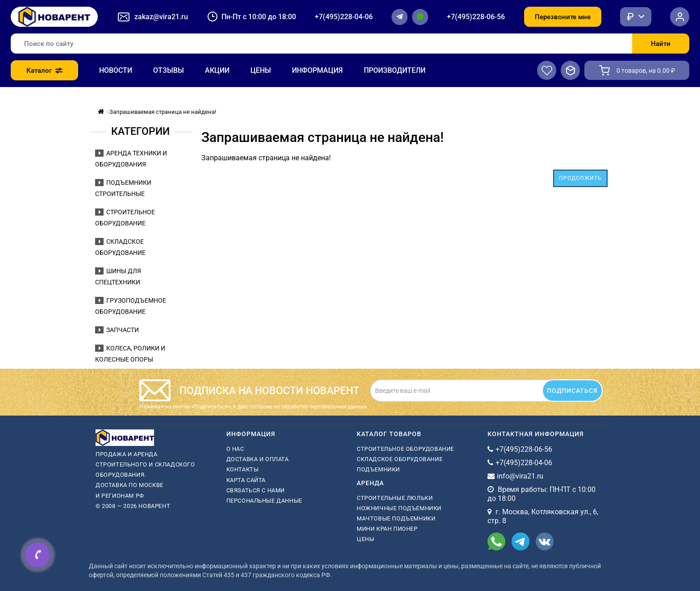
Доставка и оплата (258, 459)
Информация (317, 70)
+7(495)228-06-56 (476, 17)
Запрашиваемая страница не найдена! (163, 112)
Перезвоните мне (563, 17)
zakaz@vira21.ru (161, 17)
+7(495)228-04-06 (344, 17)
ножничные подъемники (399, 508)
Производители (395, 70)
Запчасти (117, 330)
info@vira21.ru (520, 476)
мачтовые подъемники (396, 518)
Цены (261, 70)
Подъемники (378, 469)
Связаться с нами (256, 490)
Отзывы (169, 70)
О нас (235, 449)
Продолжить (580, 178)
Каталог (44, 71)
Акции (217, 70)
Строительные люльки (395, 498)
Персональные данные (264, 501)
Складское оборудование (400, 459)
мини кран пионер (387, 529)
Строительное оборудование (405, 449)
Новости (116, 70)
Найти (661, 44)
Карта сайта (246, 480)
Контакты (243, 469)
